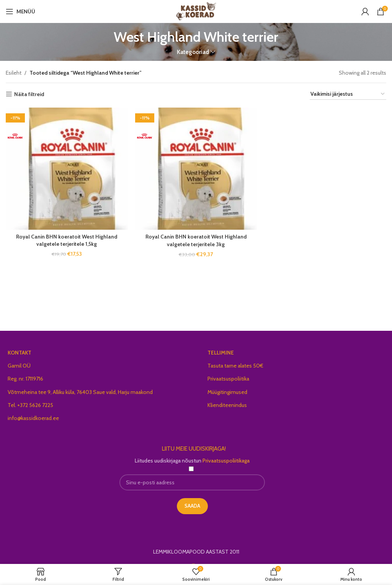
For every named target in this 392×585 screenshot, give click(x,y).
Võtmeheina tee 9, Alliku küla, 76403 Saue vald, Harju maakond (80, 392)
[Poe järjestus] (348, 94)
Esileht (14, 73)
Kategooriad (193, 52)
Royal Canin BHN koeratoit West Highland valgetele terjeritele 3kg (196, 240)
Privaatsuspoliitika (228, 379)
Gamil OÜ (19, 366)
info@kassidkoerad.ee (33, 418)
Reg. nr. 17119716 (25, 379)
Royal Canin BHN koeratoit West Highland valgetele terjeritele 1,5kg (67, 240)
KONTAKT (20, 353)
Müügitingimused (227, 392)
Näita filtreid (29, 94)
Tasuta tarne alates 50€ (235, 366)
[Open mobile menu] (20, 11)
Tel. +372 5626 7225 (30, 405)
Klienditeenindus (227, 405)
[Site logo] (196, 11)
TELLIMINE (221, 353)
